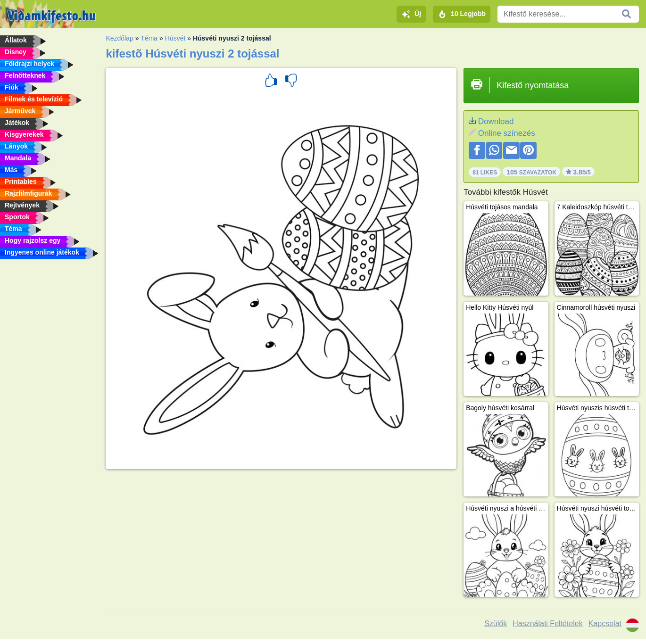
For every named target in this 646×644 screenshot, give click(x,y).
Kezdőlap (119, 38)
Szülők (496, 623)
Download (496, 121)
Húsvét (175, 38)
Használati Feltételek (548, 623)
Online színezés (507, 133)
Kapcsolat (605, 623)
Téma (149, 38)
